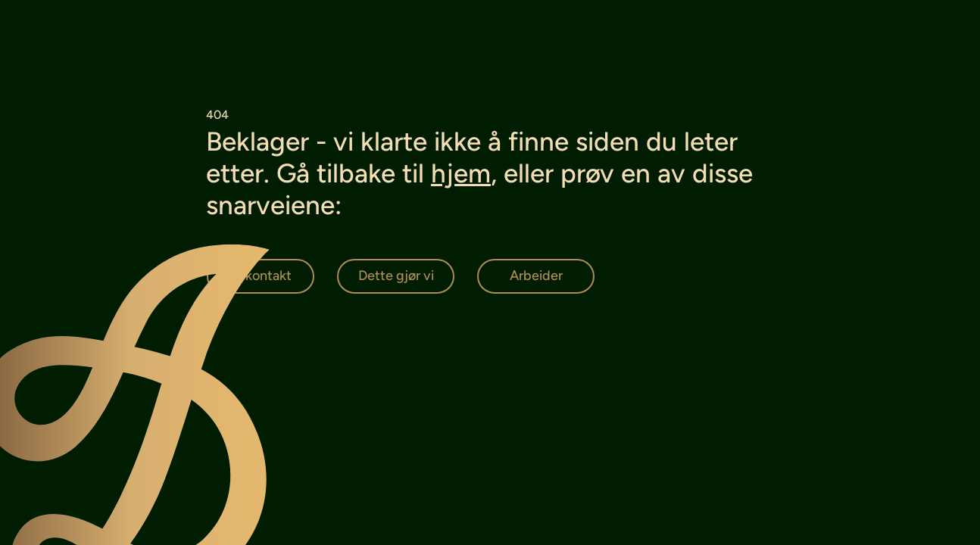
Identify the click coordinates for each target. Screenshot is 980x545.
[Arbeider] (536, 276)
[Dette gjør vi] (396, 276)
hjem (461, 173)
